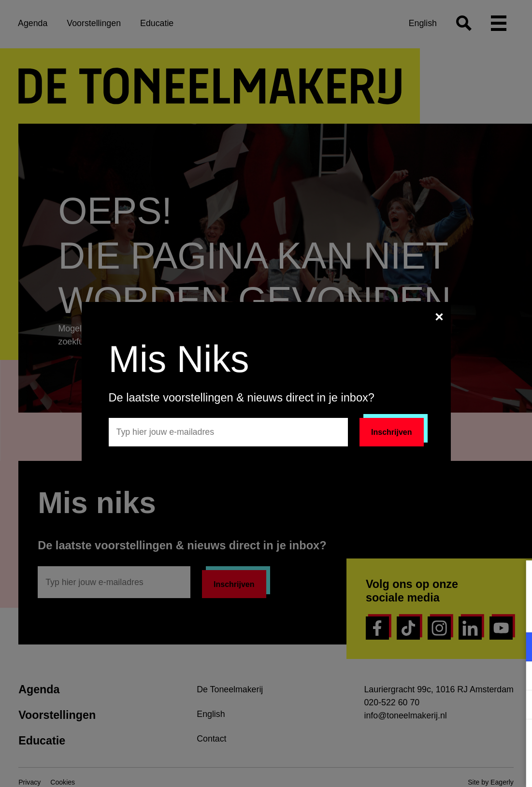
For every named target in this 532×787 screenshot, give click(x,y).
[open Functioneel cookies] (517, 648)
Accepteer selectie (450, 769)
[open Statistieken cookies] (517, 706)
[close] (517, 578)
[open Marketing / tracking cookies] (517, 677)
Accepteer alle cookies (450, 741)
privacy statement (411, 615)
